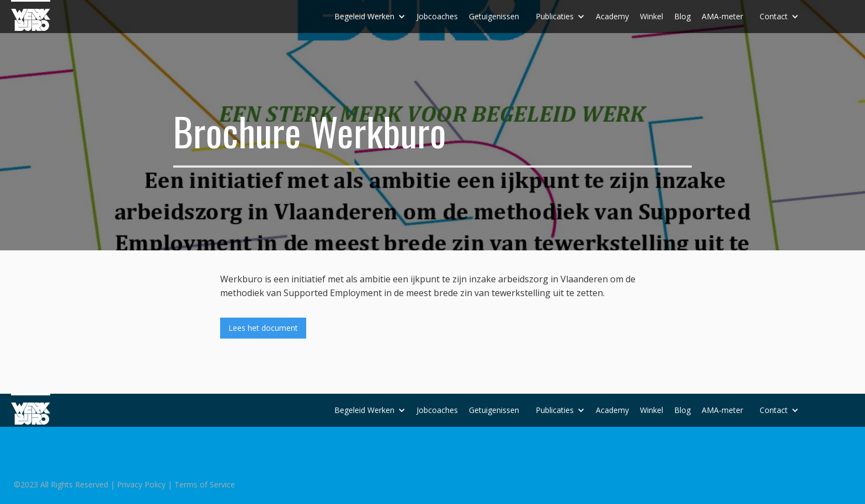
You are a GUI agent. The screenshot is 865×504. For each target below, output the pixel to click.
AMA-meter (722, 16)
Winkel (652, 16)
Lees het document (263, 328)
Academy (612, 16)
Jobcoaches (437, 16)
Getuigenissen (494, 16)
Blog (682, 16)
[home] (31, 15)
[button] (370, 17)
